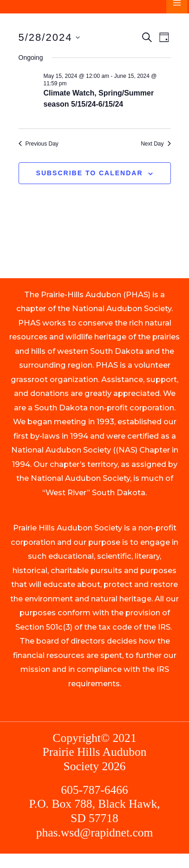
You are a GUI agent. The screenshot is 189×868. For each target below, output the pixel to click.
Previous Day (39, 144)
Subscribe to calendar (90, 173)
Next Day (156, 144)
